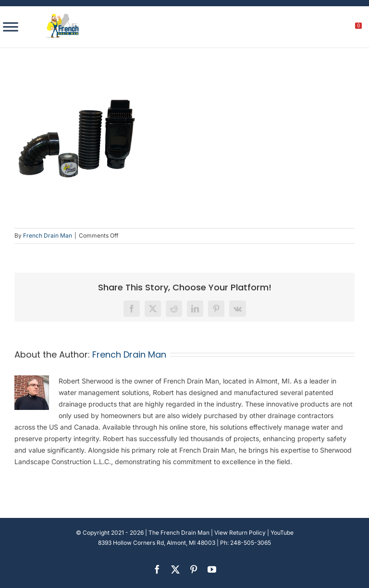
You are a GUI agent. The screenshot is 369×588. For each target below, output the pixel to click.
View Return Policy (240, 533)
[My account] (326, 28)
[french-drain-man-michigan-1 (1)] (62, 17)
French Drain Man (48, 235)
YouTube (282, 533)
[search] (305, 28)
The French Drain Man (179, 533)
